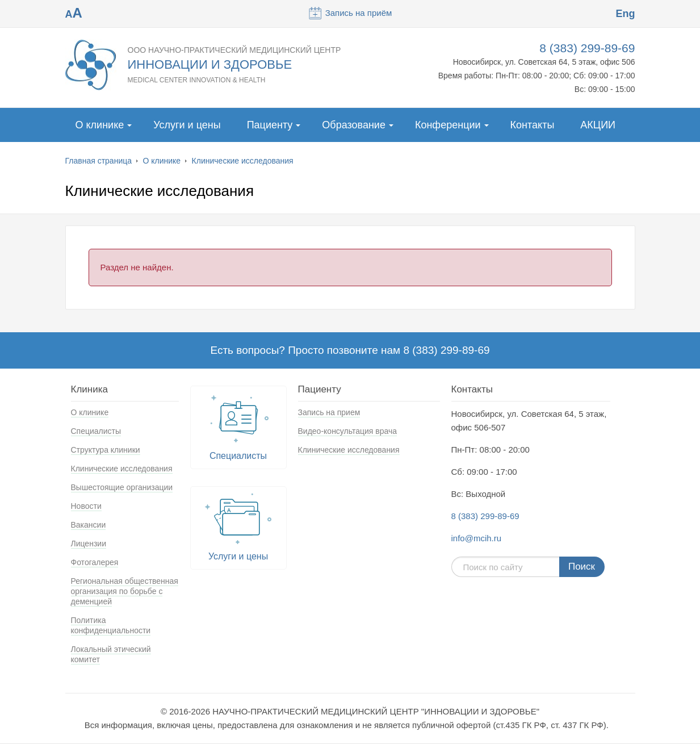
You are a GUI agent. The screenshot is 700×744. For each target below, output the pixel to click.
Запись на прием (329, 412)
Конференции (448, 125)
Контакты (533, 125)
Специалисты (96, 431)
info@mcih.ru (477, 538)
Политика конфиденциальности (111, 625)
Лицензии (89, 544)
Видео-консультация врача (348, 431)
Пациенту (270, 125)
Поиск (582, 567)
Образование (354, 125)
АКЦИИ (598, 125)
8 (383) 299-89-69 (587, 48)
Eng (625, 14)
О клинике (100, 125)
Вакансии (89, 525)
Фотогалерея (95, 562)
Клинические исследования (243, 161)
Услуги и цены (187, 125)
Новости (86, 506)
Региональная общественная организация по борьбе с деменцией (125, 591)
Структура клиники (106, 450)
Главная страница (99, 161)
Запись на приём (350, 13)
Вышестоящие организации (122, 487)
